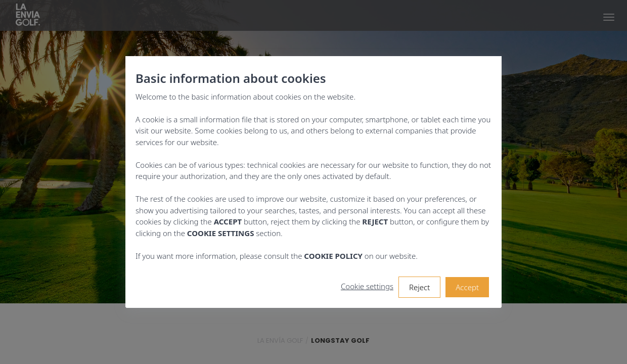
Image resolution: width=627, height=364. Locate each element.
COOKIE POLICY (333, 256)
